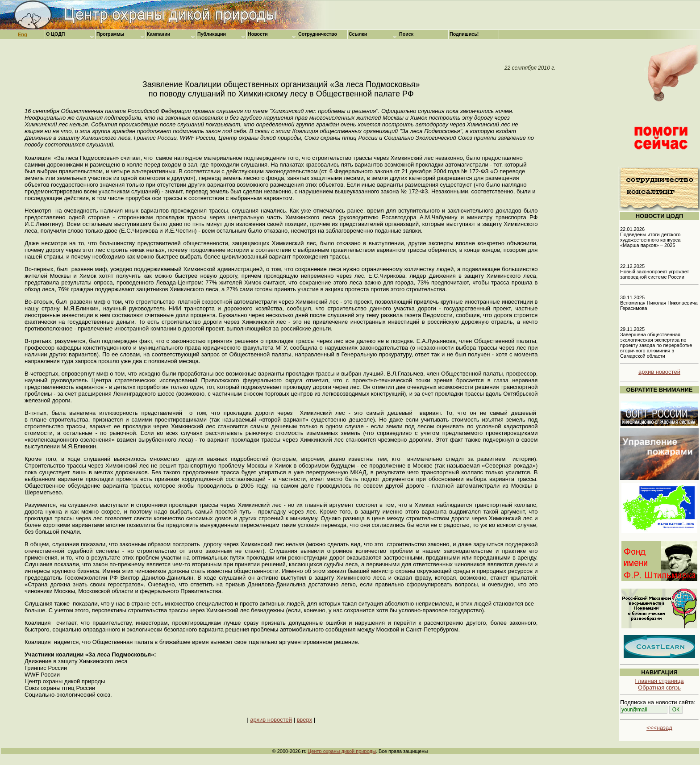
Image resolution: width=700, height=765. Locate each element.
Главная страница (659, 681)
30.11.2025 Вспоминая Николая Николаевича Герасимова (659, 303)
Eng (23, 34)
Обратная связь (659, 688)
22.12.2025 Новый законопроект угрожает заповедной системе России (655, 272)
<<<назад (659, 728)
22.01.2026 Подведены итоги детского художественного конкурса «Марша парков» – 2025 (650, 237)
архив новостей (271, 720)
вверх (304, 720)
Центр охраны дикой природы (342, 751)
